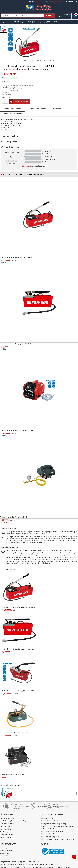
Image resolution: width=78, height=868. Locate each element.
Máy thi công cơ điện (7, 850)
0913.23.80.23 (39, 2)
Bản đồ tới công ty (71, 2)
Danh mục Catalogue (7, 826)
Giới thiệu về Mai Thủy (7, 818)
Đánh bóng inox (5, 848)
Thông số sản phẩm (37, 109)
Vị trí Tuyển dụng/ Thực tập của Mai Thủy (13, 821)
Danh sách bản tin (6, 829)
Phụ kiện (57, 109)
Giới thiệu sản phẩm (12, 109)
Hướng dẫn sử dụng (47, 818)
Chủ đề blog (4, 832)
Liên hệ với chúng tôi (7, 835)
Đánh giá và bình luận (13, 114)
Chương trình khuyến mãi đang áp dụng (53, 824)
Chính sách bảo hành (47, 834)
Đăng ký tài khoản (65, 17)
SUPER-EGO (13, 69)
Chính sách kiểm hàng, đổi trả (50, 837)
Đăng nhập (67, 15)
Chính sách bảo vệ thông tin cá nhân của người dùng (57, 839)
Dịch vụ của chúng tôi (7, 824)
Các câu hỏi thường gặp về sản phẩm (53, 821)
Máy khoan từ (4, 853)
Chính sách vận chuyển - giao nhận (52, 831)
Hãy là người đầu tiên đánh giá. (39, 69)
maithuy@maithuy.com (56, 2)
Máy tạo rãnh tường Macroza (9, 856)
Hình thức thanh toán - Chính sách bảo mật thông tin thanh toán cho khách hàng (59, 827)
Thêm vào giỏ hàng (19, 102)
